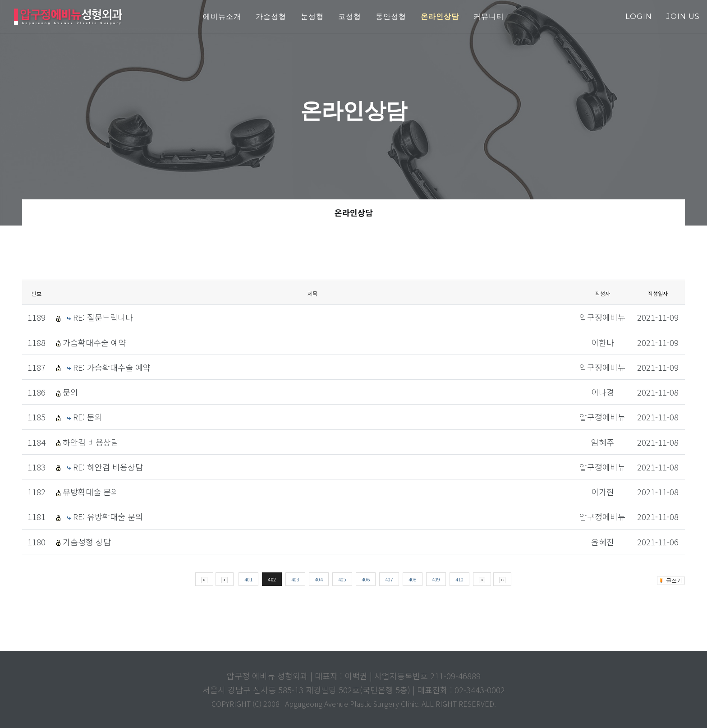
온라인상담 (354, 212)
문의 (70, 392)
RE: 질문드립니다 (103, 317)
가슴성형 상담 (87, 542)
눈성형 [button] (312, 16)
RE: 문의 (88, 417)
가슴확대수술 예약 (94, 342)
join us (683, 16)
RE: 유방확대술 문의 (108, 516)
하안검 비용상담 (91, 442)
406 (366, 579)
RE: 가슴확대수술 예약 (112, 367)
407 (389, 579)
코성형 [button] (350, 16)
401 (248, 579)
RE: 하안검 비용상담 (108, 467)
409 (436, 579)
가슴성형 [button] (271, 16)
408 (413, 579)
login (639, 16)
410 (459, 579)
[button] (440, 17)
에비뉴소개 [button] (222, 16)
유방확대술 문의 (91, 492)
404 (319, 579)
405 (342, 579)
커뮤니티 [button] (489, 16)
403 (295, 579)
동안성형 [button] (391, 16)
